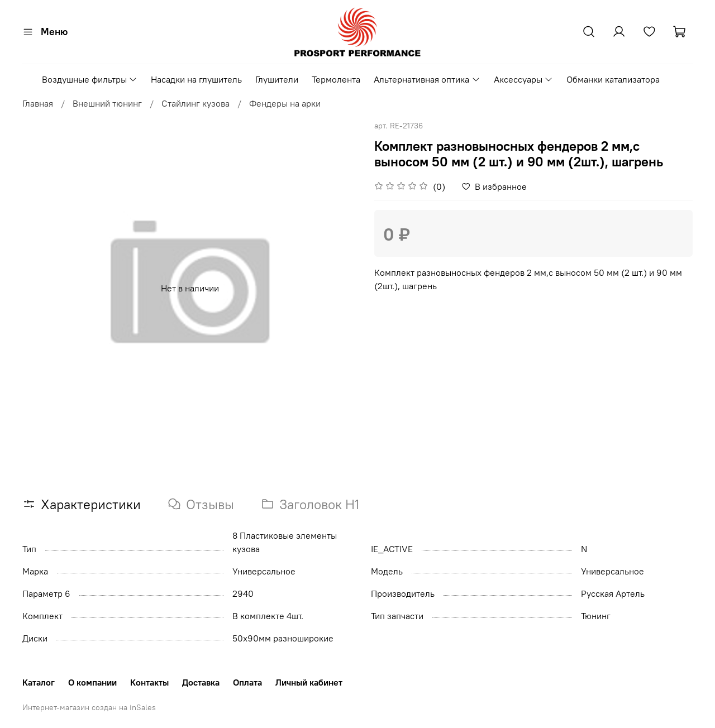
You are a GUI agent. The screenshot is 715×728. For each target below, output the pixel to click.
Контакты (149, 682)
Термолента (336, 79)
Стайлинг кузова (196, 103)
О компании (92, 682)
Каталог (39, 682)
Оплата (247, 682)
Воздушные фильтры (90, 79)
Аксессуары (523, 79)
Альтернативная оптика (427, 79)
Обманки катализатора (613, 79)
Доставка (201, 682)
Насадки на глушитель (196, 79)
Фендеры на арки (285, 103)
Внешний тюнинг (107, 103)
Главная (38, 103)
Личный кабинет (309, 682)
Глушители (277, 79)
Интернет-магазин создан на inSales (89, 707)
